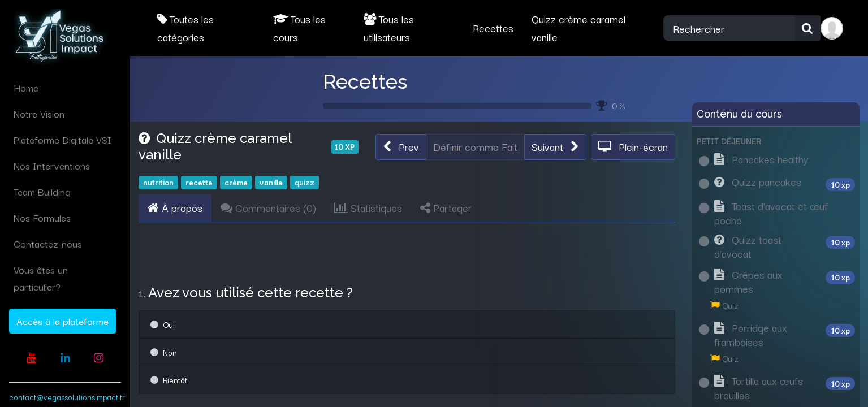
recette (199, 182)
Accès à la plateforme (62, 321)
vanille (271, 182)
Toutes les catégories (185, 28)
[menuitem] (65, 88)
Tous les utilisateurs (389, 28)
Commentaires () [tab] (268, 207)
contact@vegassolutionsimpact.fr (67, 397)
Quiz (724, 305)
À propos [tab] (175, 207)
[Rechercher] (807, 28)
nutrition (158, 182)
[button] (401, 147)
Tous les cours (299, 28)
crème (236, 182)
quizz (305, 182)
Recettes (365, 81)
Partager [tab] (446, 207)
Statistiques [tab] (368, 207)
